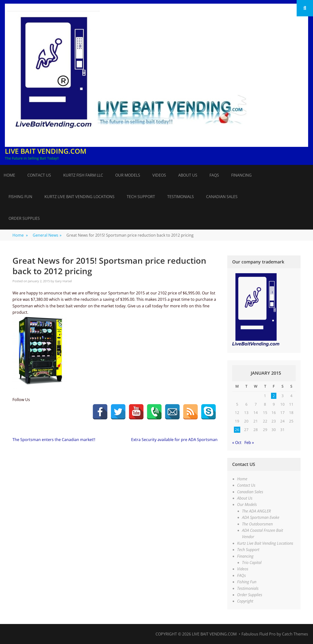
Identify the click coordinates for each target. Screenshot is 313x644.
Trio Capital (252, 563)
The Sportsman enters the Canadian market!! (54, 440)
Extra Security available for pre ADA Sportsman (174, 440)
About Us (188, 175)
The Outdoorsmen (257, 524)
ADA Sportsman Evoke (261, 517)
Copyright (245, 601)
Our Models (128, 175)
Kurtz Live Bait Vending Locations (79, 197)
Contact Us (39, 175)
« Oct (237, 443)
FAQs (214, 175)
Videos (159, 175)
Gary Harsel (63, 281)
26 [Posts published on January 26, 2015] (237, 430)
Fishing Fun (20, 197)
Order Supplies (24, 218)
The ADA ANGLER (256, 511)
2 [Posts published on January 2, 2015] (274, 396)
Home (9, 175)
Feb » (249, 443)
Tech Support (141, 197)
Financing (241, 175)
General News (47, 235)
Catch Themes (295, 634)
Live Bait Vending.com (46, 151)
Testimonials (181, 197)
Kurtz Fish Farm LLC (83, 175)
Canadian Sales (222, 197)
